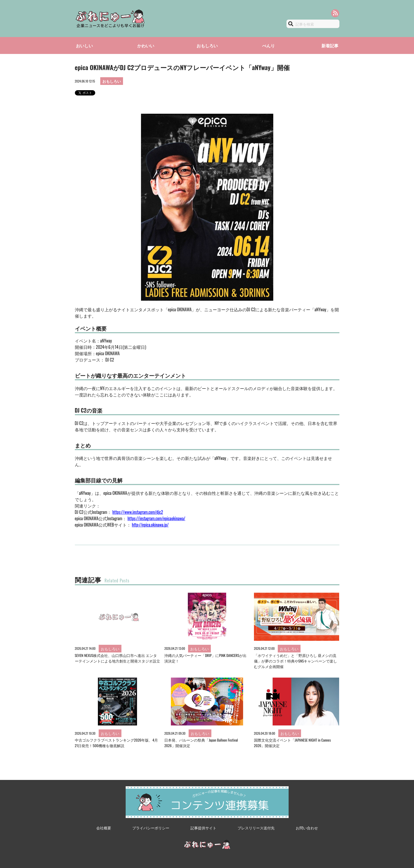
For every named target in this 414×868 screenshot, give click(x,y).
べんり (269, 45)
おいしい (84, 45)
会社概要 (104, 828)
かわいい (146, 45)
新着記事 (330, 45)
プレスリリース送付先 (256, 828)
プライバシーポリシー (151, 828)
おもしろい (207, 45)
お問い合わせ (307, 828)
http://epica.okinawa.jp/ (150, 525)
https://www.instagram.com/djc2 (138, 512)
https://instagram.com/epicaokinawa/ (156, 518)
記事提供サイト (203, 828)
